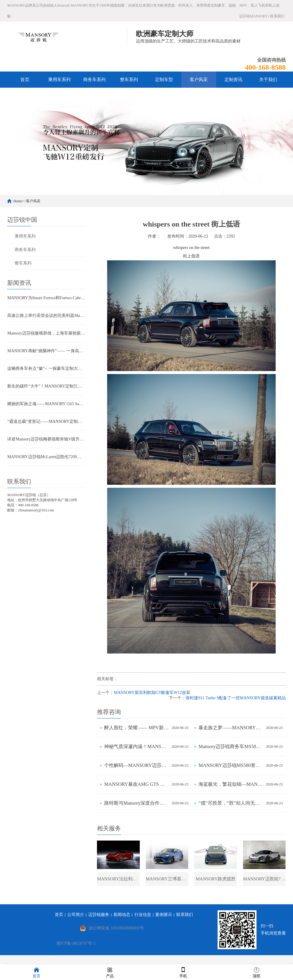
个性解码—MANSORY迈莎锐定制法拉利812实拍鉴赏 (136, 765)
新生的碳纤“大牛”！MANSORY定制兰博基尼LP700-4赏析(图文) (46, 386)
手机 (183, 972)
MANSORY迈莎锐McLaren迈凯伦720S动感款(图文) (46, 457)
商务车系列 (94, 80)
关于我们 (268, 80)
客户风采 (199, 80)
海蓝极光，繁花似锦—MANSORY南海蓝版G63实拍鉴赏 (231, 784)
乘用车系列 (59, 80)
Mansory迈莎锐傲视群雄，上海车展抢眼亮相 (46, 333)
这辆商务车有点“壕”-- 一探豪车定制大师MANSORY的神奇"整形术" (46, 369)
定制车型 (164, 80)
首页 (25, 80)
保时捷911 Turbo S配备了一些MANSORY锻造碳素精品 (236, 698)
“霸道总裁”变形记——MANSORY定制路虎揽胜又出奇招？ (46, 421)
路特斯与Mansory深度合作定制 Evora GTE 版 (136, 803)
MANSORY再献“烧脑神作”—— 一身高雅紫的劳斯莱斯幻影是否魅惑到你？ (46, 351)
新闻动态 (122, 916)
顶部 (256, 972)
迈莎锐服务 (99, 916)
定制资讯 (233, 80)
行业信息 (143, 916)
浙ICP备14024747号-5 (76, 944)
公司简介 (76, 916)
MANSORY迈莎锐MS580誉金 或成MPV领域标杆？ (231, 765)
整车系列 (129, 80)
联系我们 (277, 16)
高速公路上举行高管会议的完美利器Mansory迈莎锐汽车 (46, 316)
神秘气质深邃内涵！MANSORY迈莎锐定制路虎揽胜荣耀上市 (136, 746)
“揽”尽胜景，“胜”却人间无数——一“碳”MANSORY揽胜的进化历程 (231, 803)
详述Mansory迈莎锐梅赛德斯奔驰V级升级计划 (46, 439)
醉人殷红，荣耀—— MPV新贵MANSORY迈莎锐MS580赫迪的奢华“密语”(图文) (136, 728)
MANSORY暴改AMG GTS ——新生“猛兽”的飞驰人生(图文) (136, 784)
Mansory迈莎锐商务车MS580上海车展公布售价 (231, 746)
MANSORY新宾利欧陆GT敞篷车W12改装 (152, 693)
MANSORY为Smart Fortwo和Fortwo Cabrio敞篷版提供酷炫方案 (46, 298)
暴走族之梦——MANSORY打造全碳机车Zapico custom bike (231, 728)
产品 (110, 972)
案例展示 (164, 916)
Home (18, 201)
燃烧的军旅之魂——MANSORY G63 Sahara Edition (46, 404)
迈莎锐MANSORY (253, 16)
